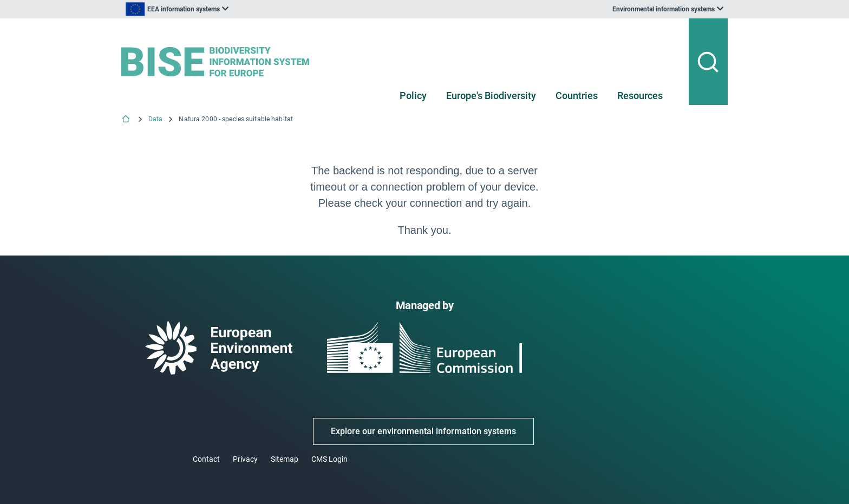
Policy (413, 96)
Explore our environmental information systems (423, 431)
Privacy (245, 459)
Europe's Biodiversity (491, 96)
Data (155, 119)
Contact (206, 459)
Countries (577, 96)
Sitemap (285, 459)
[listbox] (231, 9)
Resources (640, 96)
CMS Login (329, 459)
